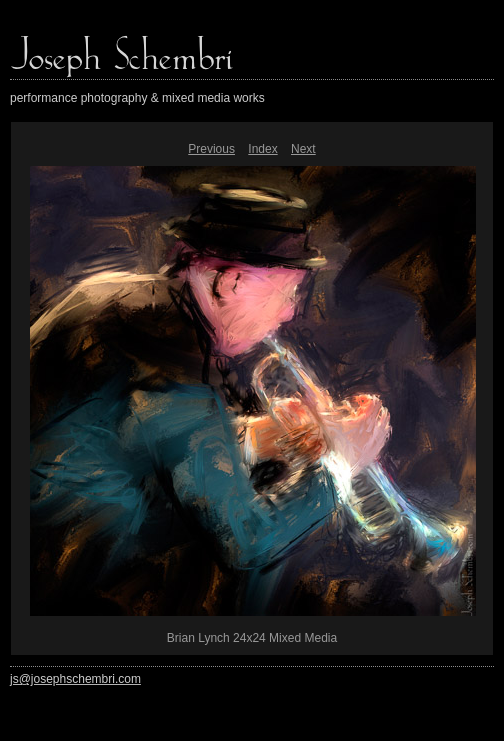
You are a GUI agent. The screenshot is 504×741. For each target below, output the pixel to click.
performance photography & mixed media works (137, 98)
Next (303, 149)
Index (262, 149)
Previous (211, 149)
